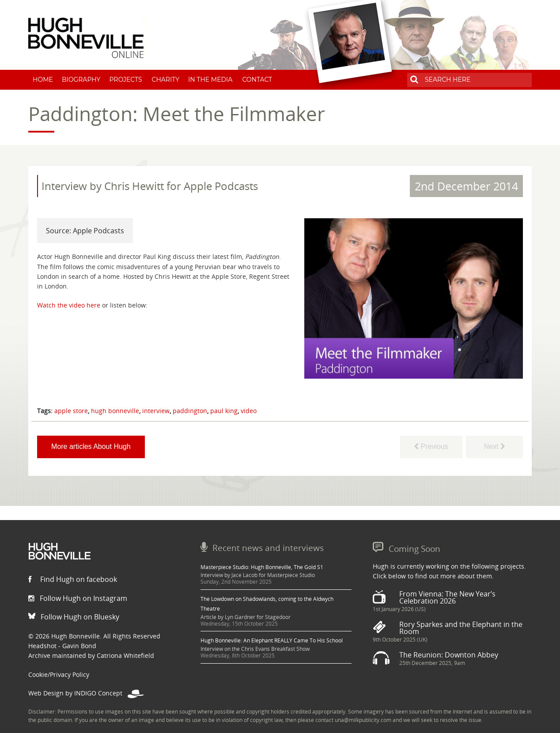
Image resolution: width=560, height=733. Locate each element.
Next (494, 446)
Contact (257, 80)
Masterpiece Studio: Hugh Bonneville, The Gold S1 (262, 567)
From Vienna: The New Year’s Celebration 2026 (447, 597)
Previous (431, 446)
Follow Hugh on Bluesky (74, 617)
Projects (125, 80)
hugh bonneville (115, 411)
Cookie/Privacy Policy (59, 674)
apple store (71, 411)
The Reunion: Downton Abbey (449, 655)
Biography (81, 80)
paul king (224, 411)
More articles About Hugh (91, 446)
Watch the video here (69, 305)
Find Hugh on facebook (73, 579)
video (249, 411)
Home (43, 80)
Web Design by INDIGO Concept (86, 693)
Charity (166, 80)
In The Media (210, 80)
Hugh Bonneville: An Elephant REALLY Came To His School (272, 640)
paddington (190, 411)
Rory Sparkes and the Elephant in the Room (461, 628)
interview (156, 411)
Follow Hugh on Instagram (78, 598)
